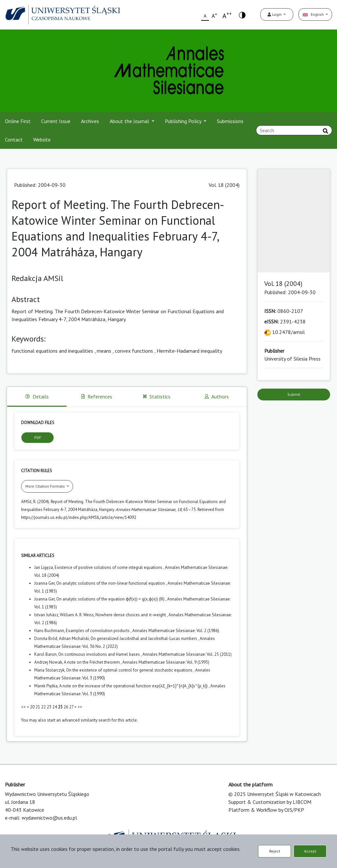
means (104, 351)
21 (38, 707)
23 (49, 707)
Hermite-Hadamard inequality (189, 351)
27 (71, 707)
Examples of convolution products (98, 631)
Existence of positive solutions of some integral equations (109, 567)
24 (55, 707)
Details (37, 396)
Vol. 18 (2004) (224, 185)
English (314, 14)
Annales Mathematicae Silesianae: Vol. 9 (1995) (166, 662)
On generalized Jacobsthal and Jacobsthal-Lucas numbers (144, 638)
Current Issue (56, 121)
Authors (217, 396)
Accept (310, 851)
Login (275, 14)
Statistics (157, 396)
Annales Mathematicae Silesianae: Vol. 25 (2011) (187, 654)
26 (66, 707)
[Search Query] (294, 130)
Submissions (230, 121)
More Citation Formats (46, 486)
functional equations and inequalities (52, 351)
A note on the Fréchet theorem (92, 662)
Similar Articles (38, 556)
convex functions (134, 351)
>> (80, 707)
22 (43, 707)
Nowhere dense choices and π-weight (131, 615)
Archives (90, 121)
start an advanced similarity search (79, 720)
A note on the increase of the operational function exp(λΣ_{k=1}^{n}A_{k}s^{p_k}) (134, 686)
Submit (294, 394)
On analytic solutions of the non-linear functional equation (111, 583)
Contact (14, 140)
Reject (275, 851)
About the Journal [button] (130, 121)
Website (42, 140)
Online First (18, 121)
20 (32, 707)
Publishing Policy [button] (184, 121)
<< (23, 707)
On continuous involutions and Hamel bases (100, 654)
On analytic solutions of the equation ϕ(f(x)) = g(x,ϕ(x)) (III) (111, 599)
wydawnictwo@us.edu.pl (49, 818)
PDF (38, 437)
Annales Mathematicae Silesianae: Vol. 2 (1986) (176, 631)
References (97, 396)
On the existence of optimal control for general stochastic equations (130, 670)
